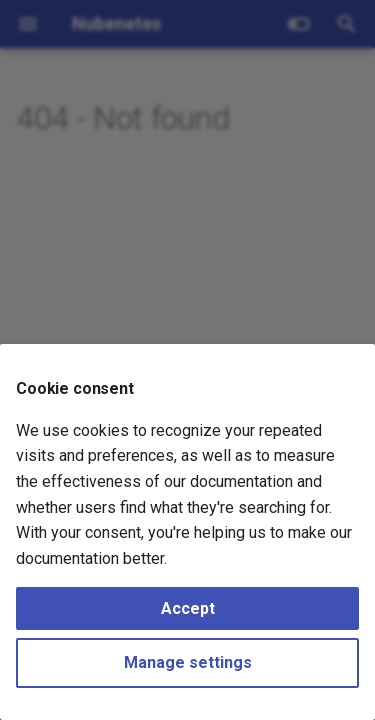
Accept (188, 608)
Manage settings (188, 662)
